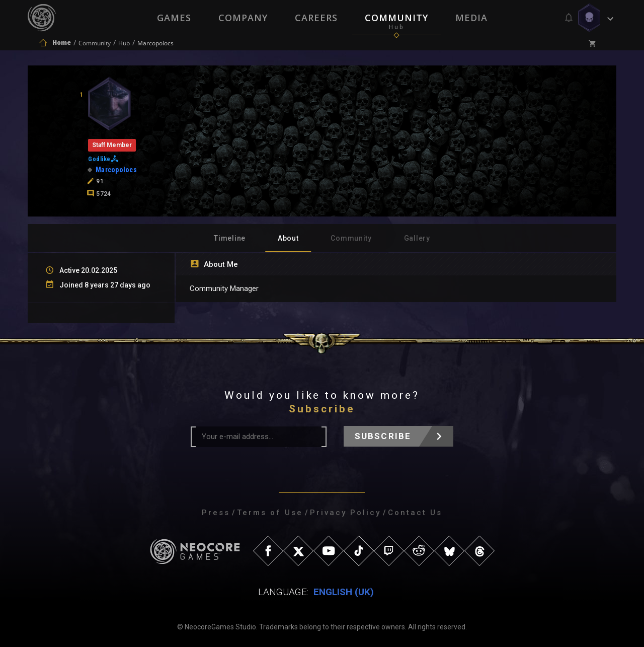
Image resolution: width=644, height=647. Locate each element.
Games (174, 18)
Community (396, 18)
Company (243, 18)
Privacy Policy (345, 513)
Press (216, 513)
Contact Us (415, 513)
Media (471, 18)
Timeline (230, 238)
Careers (316, 18)
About (288, 238)
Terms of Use (270, 513)
